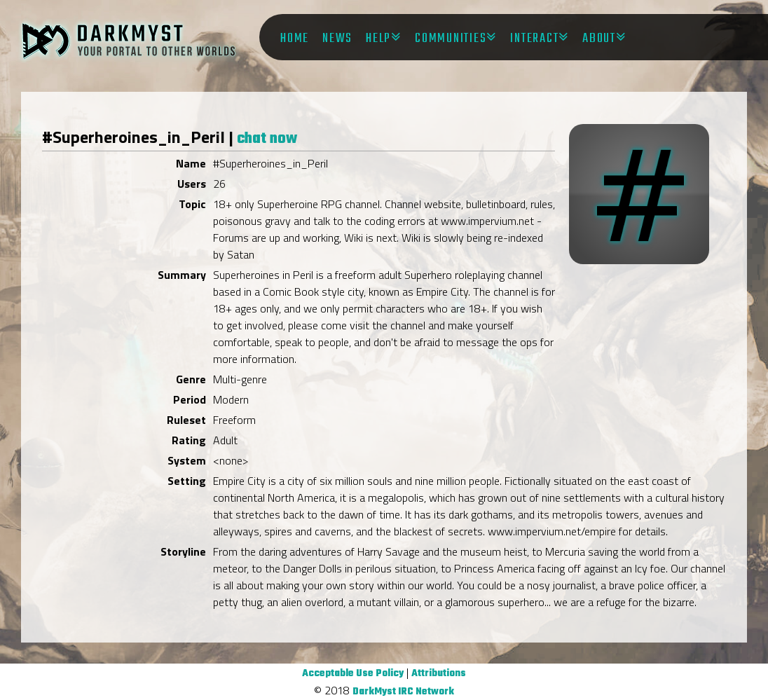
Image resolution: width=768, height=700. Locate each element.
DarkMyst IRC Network (403, 692)
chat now (267, 139)
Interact (534, 39)
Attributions (439, 674)
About (599, 39)
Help (378, 39)
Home (295, 39)
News (337, 39)
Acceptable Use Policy (353, 674)
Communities (451, 39)
